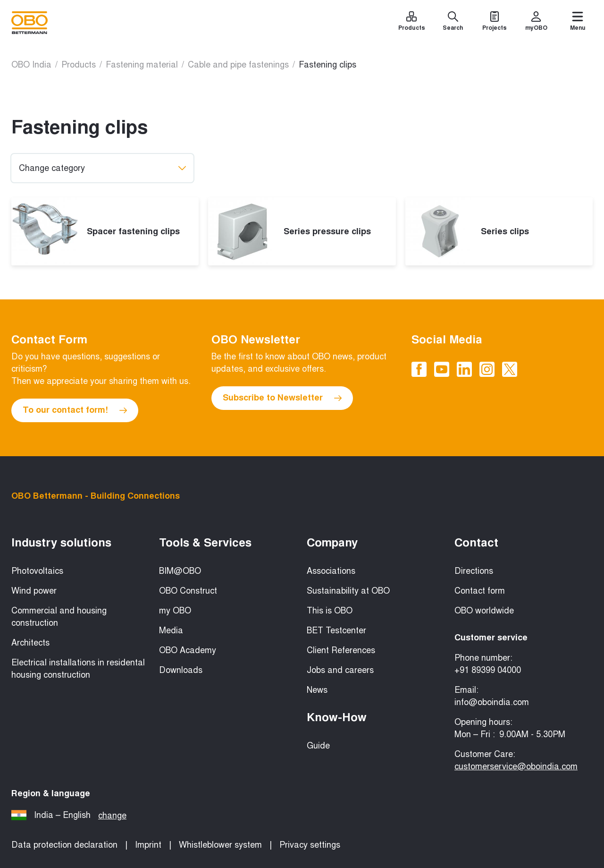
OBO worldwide (484, 611)
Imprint (148, 845)
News (317, 690)
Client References (341, 650)
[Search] (453, 23)
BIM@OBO (180, 571)
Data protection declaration (64, 845)
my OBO (175, 611)
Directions (474, 571)
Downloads (181, 670)
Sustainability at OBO (348, 591)
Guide (318, 746)
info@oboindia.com (492, 702)
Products (79, 65)
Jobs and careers (340, 670)
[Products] (411, 23)
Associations (331, 571)
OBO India (31, 65)
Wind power (34, 591)
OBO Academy (188, 650)
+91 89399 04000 (488, 670)
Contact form (480, 591)
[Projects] (495, 23)
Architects (30, 643)
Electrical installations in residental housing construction (78, 669)
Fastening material (142, 65)
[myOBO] (536, 23)
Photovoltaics (37, 571)
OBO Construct (188, 591)
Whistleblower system (220, 845)
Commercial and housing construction (59, 617)
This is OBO (330, 611)
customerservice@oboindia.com (516, 766)
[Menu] (578, 23)
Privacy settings (310, 845)
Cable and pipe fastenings (238, 65)
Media (171, 630)
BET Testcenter (336, 630)
